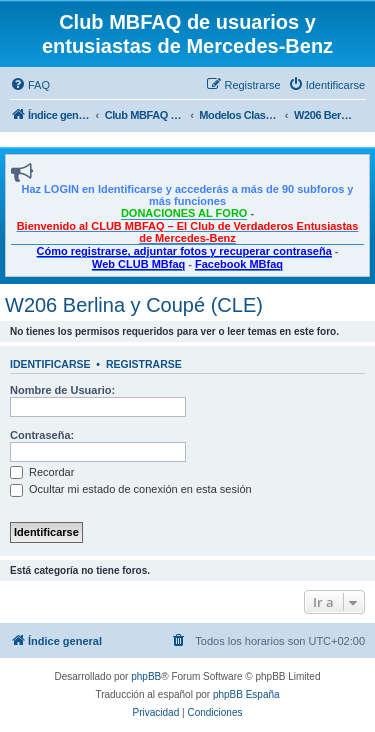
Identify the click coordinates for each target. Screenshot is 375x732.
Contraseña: (42, 435)
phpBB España (246, 694)
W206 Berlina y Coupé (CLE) (134, 305)
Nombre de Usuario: (62, 390)
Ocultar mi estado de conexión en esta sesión (131, 489)
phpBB (146, 676)
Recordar (42, 472)
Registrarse (144, 364)
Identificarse (50, 364)
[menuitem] (30, 85)
